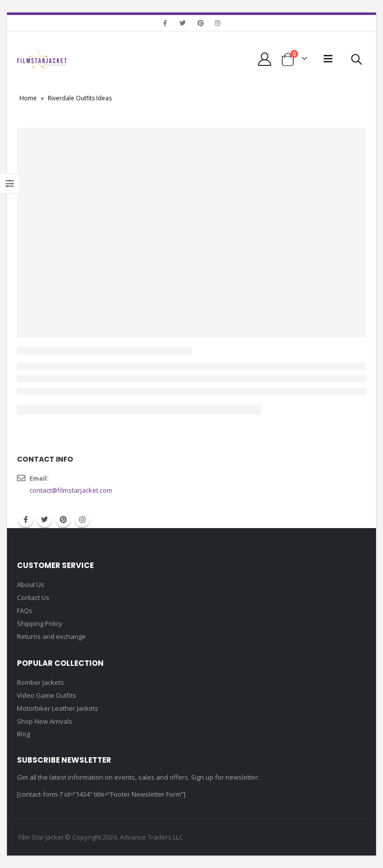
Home (28, 98)
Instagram (82, 520)
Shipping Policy (40, 623)
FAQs (25, 610)
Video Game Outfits (47, 695)
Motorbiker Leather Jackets (58, 708)
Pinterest (63, 520)
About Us (31, 584)
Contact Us (33, 597)
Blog (23, 734)
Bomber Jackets (40, 682)
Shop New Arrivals (45, 721)
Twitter (44, 520)
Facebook (25, 520)
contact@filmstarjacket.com (71, 490)
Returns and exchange (51, 636)
